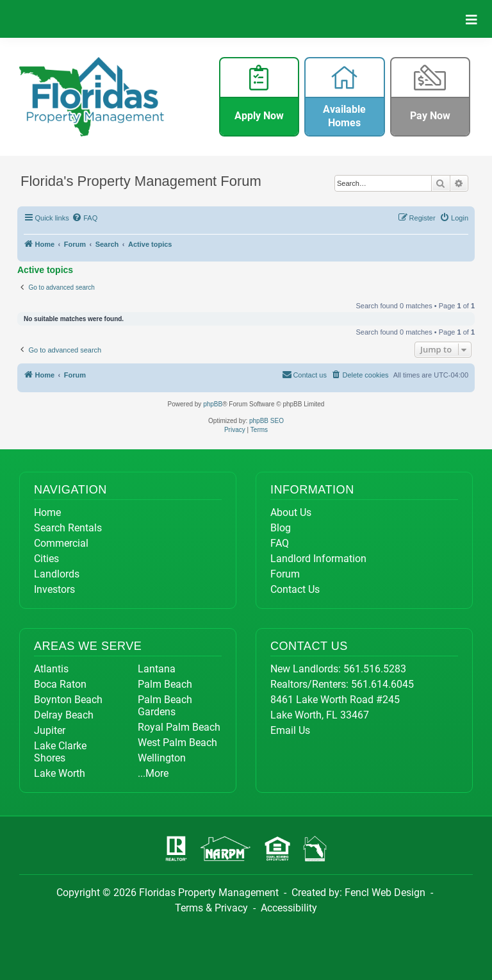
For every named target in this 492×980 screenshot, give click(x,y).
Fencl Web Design (385, 893)
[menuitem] (85, 218)
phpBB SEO (266, 421)
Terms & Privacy (211, 908)
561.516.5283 (375, 669)
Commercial (61, 543)
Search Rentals (68, 528)
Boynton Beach (68, 700)
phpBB (213, 404)
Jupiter (50, 730)
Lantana (157, 669)
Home (47, 512)
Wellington (162, 758)
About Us (291, 512)
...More (153, 773)
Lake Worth (60, 773)
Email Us (290, 730)
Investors (54, 589)
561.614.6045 (382, 684)
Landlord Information (318, 559)
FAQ (280, 543)
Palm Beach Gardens (165, 706)
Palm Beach (165, 684)
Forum (285, 574)
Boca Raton (60, 684)
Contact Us (295, 589)
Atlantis (51, 669)
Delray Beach (64, 715)
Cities (46, 559)
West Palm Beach (177, 743)
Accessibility (289, 908)
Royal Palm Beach (179, 727)
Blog (281, 528)
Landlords (57, 574)
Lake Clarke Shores (60, 752)
